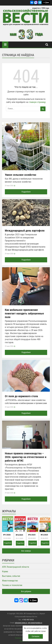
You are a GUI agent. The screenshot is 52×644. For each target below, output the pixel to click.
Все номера (26, 551)
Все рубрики (26, 591)
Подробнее (26, 192)
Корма (5, 571)
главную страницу (37, 102)
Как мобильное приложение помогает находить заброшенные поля (24, 313)
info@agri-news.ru (21, 623)
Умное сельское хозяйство (21, 175)
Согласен (35, 636)
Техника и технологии (12, 585)
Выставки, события (11, 576)
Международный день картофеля (25, 231)
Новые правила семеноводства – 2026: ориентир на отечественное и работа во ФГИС (26, 457)
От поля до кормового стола (21, 396)
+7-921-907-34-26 (28, 620)
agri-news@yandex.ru (35, 623)
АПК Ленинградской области (16, 567)
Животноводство (10, 581)
